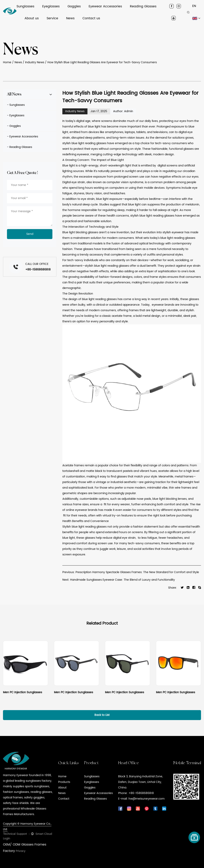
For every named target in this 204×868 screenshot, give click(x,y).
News (70, 18)
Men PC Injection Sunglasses (23, 692)
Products (64, 782)
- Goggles (14, 126)
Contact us (91, 18)
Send (30, 234)
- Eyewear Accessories (23, 137)
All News (14, 94)
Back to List (102, 715)
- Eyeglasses (16, 115)
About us (32, 18)
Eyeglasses (51, 6)
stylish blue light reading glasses (84, 143)
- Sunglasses (16, 105)
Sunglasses (25, 6)
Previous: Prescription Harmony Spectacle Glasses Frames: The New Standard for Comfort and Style (131, 572)
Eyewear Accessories (105, 6)
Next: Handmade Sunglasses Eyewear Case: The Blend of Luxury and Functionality (119, 580)
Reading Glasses (143, 6)
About (62, 788)
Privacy (21, 851)
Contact (64, 799)
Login (7, 838)
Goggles (74, 6)
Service (52, 18)
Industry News (35, 62)
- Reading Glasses (20, 147)
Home (7, 62)
